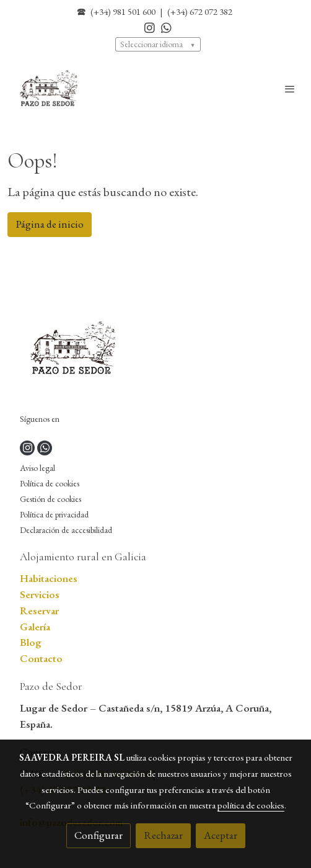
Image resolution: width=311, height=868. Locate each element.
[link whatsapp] (166, 27)
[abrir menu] (290, 89)
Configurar (99, 835)
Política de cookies (50, 483)
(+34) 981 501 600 (123, 11)
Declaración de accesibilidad (66, 530)
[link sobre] (155, 351)
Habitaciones (49, 578)
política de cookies (251, 805)
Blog (31, 642)
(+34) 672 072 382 (200, 11)
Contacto (41, 658)
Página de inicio (50, 224)
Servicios (40, 594)
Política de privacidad (54, 514)
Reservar (39, 611)
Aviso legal (37, 468)
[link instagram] (150, 27)
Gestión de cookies (50, 499)
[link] (50, 89)
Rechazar (163, 835)
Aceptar (221, 835)
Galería (35, 627)
